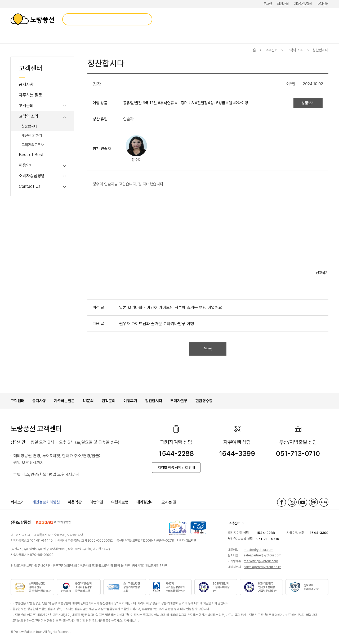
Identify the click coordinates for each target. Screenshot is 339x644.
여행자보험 (120, 502)
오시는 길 (169, 502)
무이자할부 (179, 401)
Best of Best (31, 155)
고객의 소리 (295, 50)
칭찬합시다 (29, 126)
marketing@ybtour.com (261, 561)
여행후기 (130, 401)
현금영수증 (204, 401)
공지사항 (26, 85)
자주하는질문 (64, 401)
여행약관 (96, 502)
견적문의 (109, 401)
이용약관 (75, 502)
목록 (208, 349)
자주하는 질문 (30, 95)
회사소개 (17, 502)
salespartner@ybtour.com (262, 555)
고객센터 (323, 4)
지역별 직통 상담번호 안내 (176, 468)
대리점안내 (145, 502)
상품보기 (308, 103)
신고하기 (322, 273)
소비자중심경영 (32, 176)
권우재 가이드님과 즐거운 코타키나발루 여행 (157, 324)
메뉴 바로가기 (0, 0)
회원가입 (283, 4)
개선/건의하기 (32, 135)
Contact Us (30, 186)
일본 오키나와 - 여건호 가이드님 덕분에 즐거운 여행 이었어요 (171, 308)
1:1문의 (88, 401)
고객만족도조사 (33, 145)
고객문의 (26, 106)
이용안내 (26, 165)
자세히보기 (131, 621)
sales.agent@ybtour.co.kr (262, 567)
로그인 (267, 4)
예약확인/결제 (303, 4)
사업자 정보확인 (186, 541)
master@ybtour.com (258, 550)
